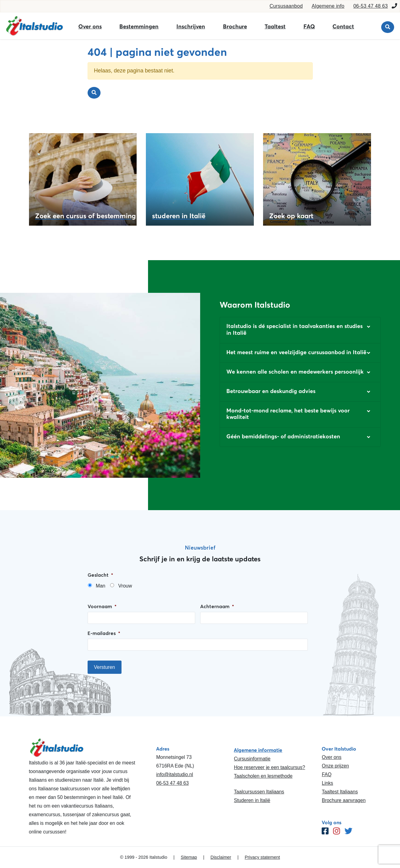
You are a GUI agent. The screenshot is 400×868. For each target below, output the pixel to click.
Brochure (235, 27)
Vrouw (125, 586)
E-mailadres (104, 633)
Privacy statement (262, 857)
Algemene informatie (258, 750)
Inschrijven (191, 27)
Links (327, 783)
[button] (300, 330)
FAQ (309, 27)
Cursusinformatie (252, 759)
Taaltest (275, 27)
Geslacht (100, 575)
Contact (343, 27)
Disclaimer (221, 857)
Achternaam (217, 606)
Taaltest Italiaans (340, 792)
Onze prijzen (335, 766)
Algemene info (328, 6)
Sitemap (189, 857)
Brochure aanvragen (344, 800)
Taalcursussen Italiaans (259, 792)
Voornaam (102, 606)
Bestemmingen (139, 27)
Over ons (90, 27)
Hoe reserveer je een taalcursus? (269, 767)
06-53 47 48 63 (371, 6)
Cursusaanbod (286, 6)
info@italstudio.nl (175, 774)
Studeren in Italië (252, 800)
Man (100, 586)
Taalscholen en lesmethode (263, 776)
